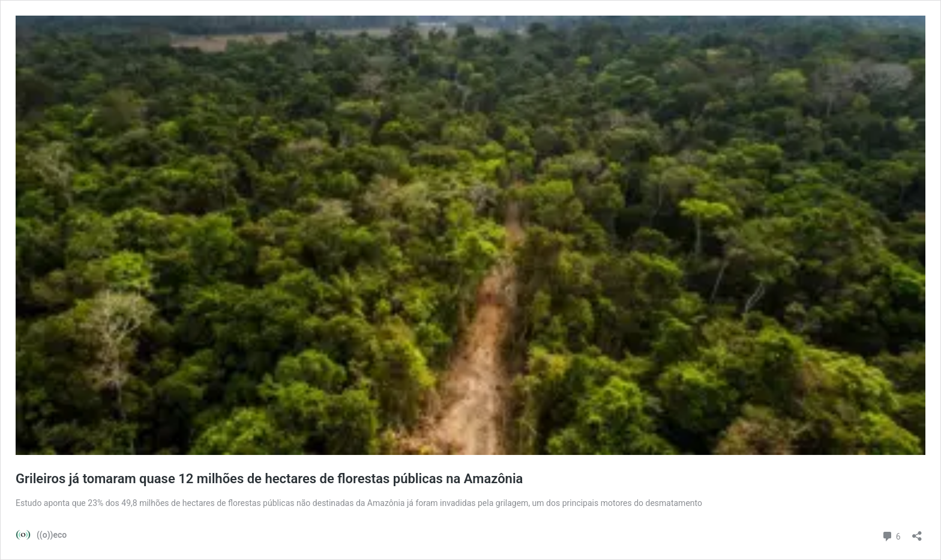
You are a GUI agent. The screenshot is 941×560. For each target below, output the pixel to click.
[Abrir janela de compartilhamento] (917, 532)
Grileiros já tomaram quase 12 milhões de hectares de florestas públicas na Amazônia (269, 479)
